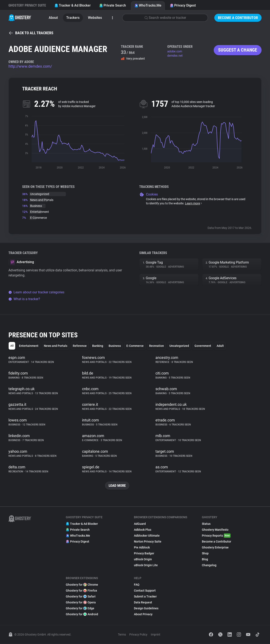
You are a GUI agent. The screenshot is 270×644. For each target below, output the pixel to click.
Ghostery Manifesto (215, 530)
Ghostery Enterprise (215, 548)
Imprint (156, 635)
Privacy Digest (183, 5)
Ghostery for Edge (80, 608)
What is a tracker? (24, 299)
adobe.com (175, 51)
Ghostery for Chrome (82, 585)
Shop (205, 554)
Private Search (113, 5)
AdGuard (140, 524)
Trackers (73, 18)
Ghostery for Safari (81, 597)
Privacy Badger (144, 554)
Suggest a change (238, 50)
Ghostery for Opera (81, 603)
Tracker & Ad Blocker (73, 5)
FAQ (137, 585)
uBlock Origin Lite (146, 565)
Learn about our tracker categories (36, 292)
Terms (122, 635)
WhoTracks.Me (148, 5)
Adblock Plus (143, 530)
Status (206, 524)
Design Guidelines (146, 608)
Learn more (194, 203)
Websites (95, 18)
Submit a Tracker (145, 597)
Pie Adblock (142, 548)
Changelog (209, 565)
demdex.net (175, 56)
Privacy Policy (138, 635)
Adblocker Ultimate (147, 536)
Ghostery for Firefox (81, 591)
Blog (205, 559)
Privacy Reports (216, 536)
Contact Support (145, 591)
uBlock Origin (143, 559)
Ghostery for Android (82, 614)
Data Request (143, 603)
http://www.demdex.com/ (30, 66)
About (53, 18)
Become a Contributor (238, 18)
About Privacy (143, 614)
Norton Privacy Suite (148, 542)
